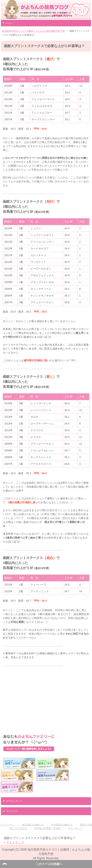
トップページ (7, 825)
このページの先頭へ (49, 864)
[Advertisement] (46, 697)
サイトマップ (75, 828)
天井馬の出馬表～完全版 (47, 828)
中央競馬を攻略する (62, 825)
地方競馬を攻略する (33, 825)
